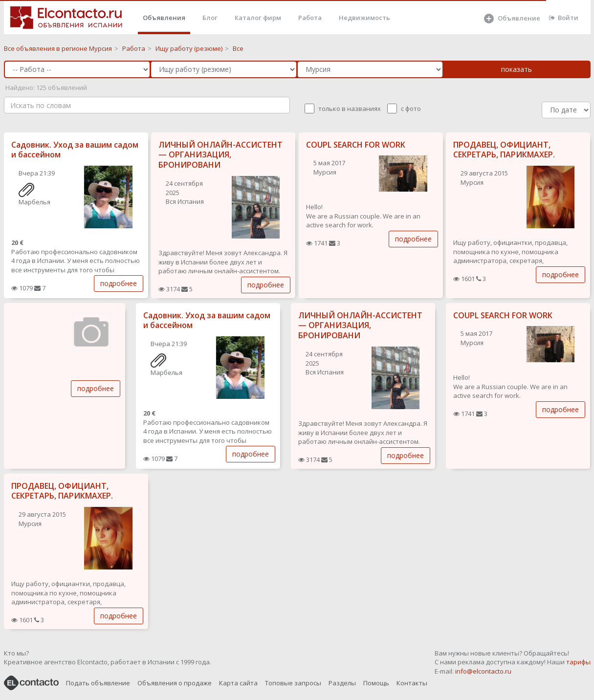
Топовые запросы (293, 683)
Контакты (412, 683)
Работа (310, 18)
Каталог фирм (258, 18)
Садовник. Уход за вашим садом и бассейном (75, 150)
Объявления (164, 18)
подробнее (119, 283)
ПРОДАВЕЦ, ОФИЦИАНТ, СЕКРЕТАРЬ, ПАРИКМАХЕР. (504, 150)
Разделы (342, 683)
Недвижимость (364, 18)
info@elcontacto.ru (483, 671)
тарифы (578, 662)
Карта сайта (238, 683)
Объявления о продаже (175, 683)
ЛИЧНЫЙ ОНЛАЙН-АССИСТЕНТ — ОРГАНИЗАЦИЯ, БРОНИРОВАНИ (220, 155)
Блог (210, 18)
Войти (564, 18)
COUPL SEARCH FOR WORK (356, 145)
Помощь (376, 683)
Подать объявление (98, 683)
